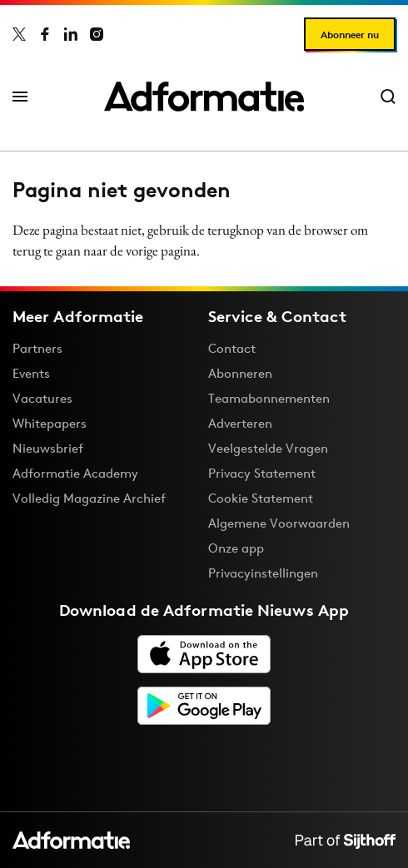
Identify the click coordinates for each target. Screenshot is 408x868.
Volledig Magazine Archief (89, 498)
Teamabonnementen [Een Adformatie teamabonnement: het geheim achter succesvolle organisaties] (269, 398)
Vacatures (42, 398)
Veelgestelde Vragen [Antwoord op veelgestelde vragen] (268, 448)
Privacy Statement (262, 473)
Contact (232, 348)
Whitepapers (50, 423)
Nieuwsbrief (48, 448)
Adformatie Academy (75, 473)
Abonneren (240, 373)
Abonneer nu (350, 35)
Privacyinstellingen (263, 573)
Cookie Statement (261, 498)
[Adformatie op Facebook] (45, 34)
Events (31, 373)
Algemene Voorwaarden (279, 523)
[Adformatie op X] (19, 34)
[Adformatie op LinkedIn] (71, 34)
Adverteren (240, 423)
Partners (37, 348)
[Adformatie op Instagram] (97, 34)
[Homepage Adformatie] (204, 97)
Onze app (236, 548)
